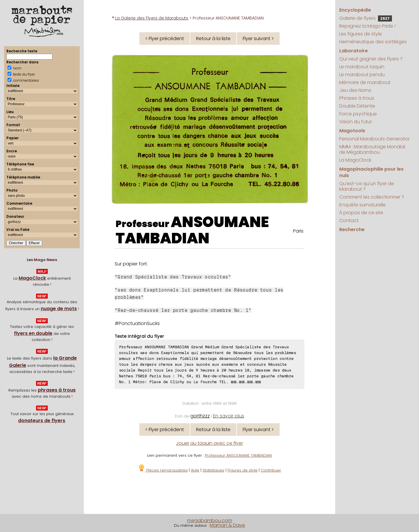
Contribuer (271, 470)
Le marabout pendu (362, 75)
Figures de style (243, 470)
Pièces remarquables (163, 470)
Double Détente (357, 106)
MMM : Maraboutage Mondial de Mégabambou (372, 149)
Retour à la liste (213, 39)
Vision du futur (356, 122)
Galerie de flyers (366, 18)
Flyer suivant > (258, 39)
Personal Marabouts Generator (374, 139)
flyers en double (33, 333)
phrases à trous (57, 390)
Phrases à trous (357, 98)
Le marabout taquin (362, 67)
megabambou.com (210, 521)
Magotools (352, 131)
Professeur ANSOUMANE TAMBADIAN (238, 455)
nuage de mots (59, 309)
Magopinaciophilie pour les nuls (371, 172)
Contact (349, 221)
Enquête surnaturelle (363, 205)
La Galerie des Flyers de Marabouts (152, 18)
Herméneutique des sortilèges (373, 42)
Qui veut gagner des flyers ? (371, 59)
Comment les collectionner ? (372, 197)
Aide (195, 470)
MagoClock (32, 278)
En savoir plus (229, 416)
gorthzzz (200, 416)
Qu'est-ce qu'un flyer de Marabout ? (367, 186)
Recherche (352, 230)
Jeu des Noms (355, 90)
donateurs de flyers (42, 421)
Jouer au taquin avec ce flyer (210, 443)
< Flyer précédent (165, 39)
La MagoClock (355, 160)
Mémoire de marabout (365, 82)
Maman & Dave (227, 525)
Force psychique (358, 114)
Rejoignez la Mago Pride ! (367, 26)
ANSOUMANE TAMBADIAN (192, 230)
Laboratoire (354, 51)
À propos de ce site (361, 213)
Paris (298, 231)
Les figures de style (361, 34)
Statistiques (213, 470)
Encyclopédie (355, 10)
